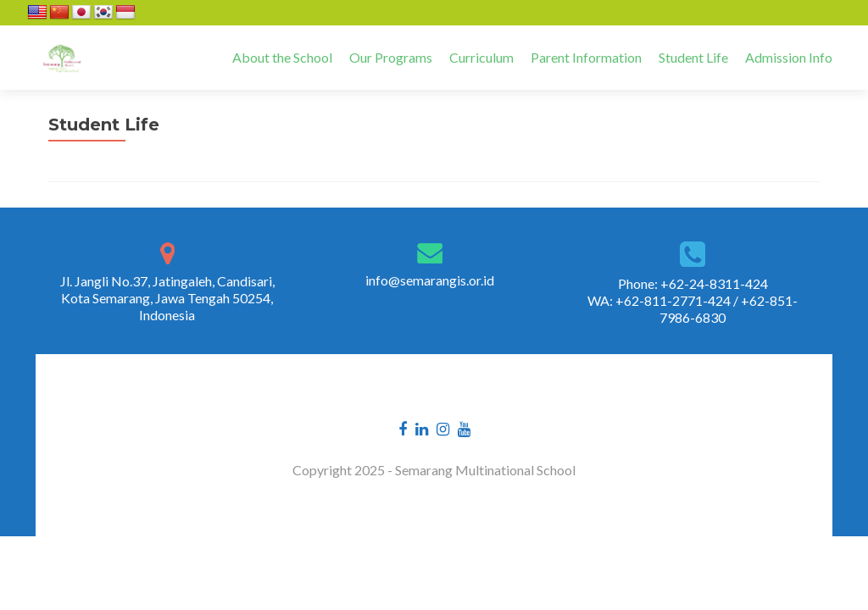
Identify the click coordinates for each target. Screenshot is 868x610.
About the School (282, 57)
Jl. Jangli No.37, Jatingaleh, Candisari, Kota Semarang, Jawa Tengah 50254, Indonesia (167, 298)
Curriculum (481, 57)
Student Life (693, 57)
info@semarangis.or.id (430, 280)
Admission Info (789, 57)
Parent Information (586, 57)
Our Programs (391, 57)
